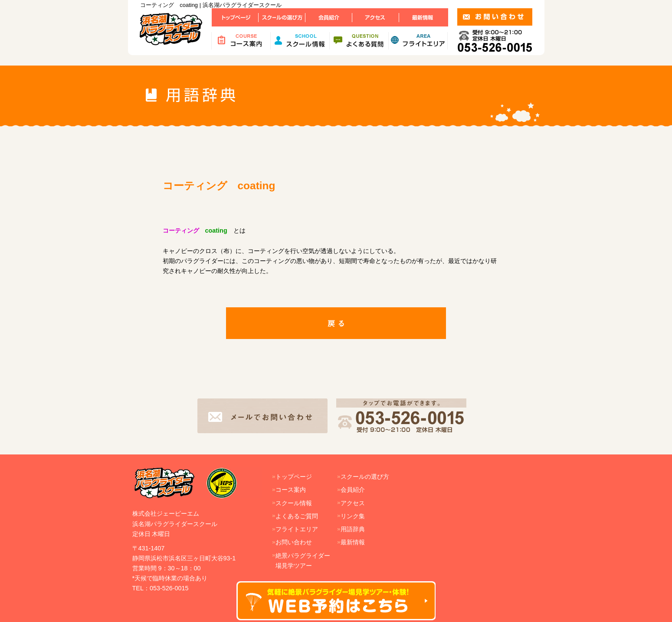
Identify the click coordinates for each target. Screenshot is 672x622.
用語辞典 (353, 529)
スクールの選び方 (365, 477)
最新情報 (353, 542)
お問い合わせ (294, 542)
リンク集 (353, 516)
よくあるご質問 (297, 516)
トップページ (294, 477)
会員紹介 (353, 490)
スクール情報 (294, 503)
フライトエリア (297, 529)
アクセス (353, 503)
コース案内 (291, 490)
